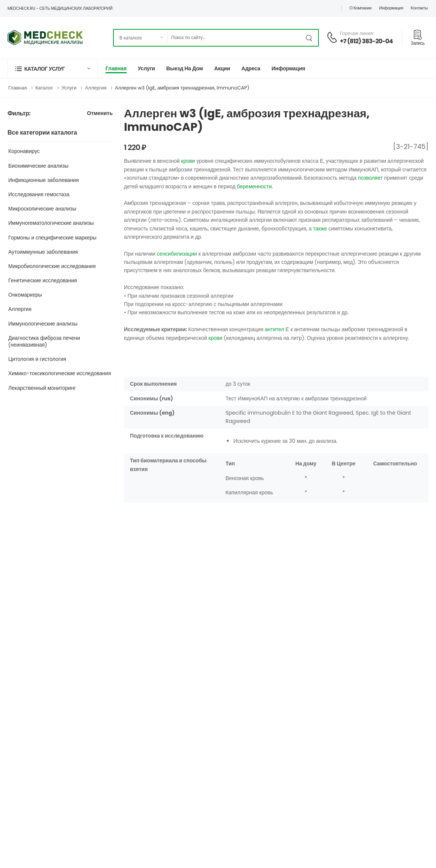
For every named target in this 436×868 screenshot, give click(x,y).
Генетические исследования (43, 280)
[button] (53, 69)
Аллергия (96, 88)
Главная (116, 68)
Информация (391, 8)
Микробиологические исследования (52, 266)
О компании (360, 8)
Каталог (44, 88)
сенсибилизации (177, 254)
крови (188, 161)
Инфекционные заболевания (44, 180)
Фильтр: (19, 114)
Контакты (419, 8)
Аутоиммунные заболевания (43, 252)
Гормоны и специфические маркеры (52, 238)
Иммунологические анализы (43, 324)
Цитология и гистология (37, 359)
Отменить (100, 114)
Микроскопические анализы (42, 209)
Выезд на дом (185, 68)
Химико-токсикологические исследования (60, 373)
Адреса (251, 68)
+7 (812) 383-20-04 (366, 41)
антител (275, 329)
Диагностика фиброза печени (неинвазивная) (44, 341)
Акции (222, 68)
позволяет (370, 178)
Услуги (146, 68)
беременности (254, 186)
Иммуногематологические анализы (51, 223)
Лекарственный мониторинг (42, 388)
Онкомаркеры (25, 295)
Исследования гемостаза (39, 194)
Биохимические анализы (38, 166)
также (320, 229)
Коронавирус (24, 151)
